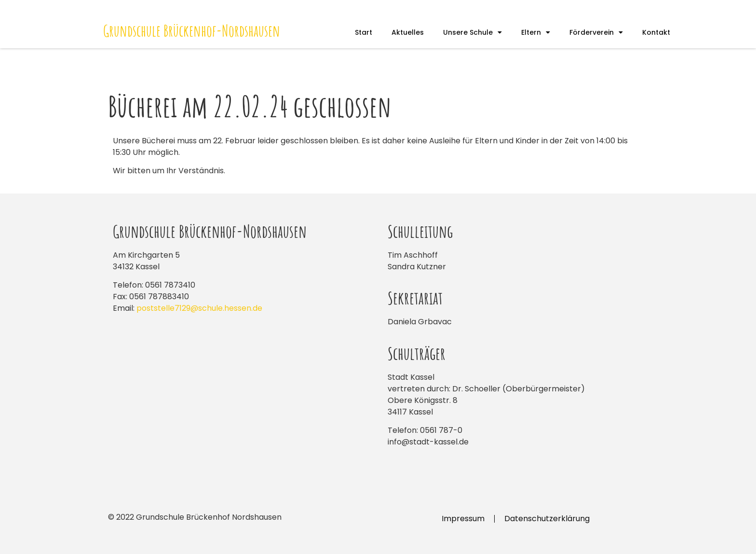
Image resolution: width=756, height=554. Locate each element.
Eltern (536, 32)
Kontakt (656, 32)
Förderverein (596, 32)
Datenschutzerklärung (547, 519)
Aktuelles (408, 32)
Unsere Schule (472, 32)
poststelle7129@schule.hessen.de (199, 308)
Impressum (463, 519)
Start (364, 32)
